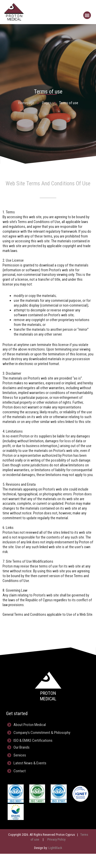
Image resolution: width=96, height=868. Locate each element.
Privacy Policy (56, 839)
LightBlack (55, 848)
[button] (87, 15)
